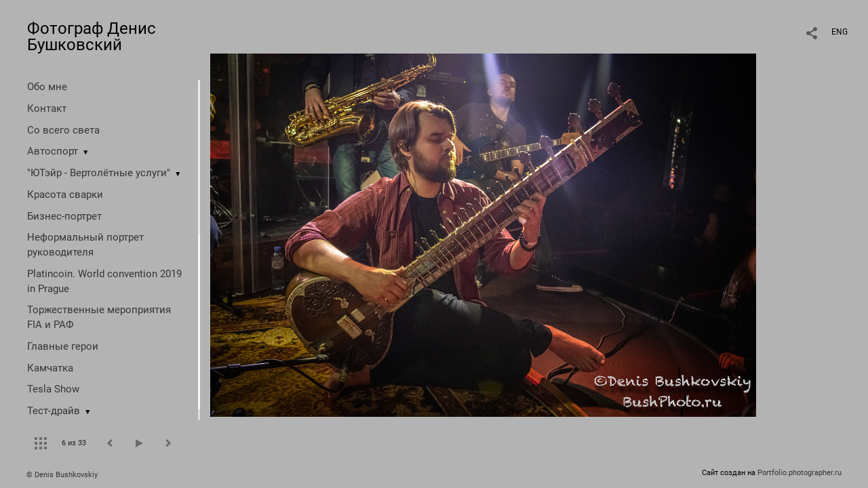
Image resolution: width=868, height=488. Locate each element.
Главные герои (63, 346)
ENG (840, 32)
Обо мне (47, 87)
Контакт (47, 108)
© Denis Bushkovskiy (62, 475)
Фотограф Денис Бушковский (92, 37)
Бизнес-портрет (64, 216)
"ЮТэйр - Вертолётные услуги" (99, 173)
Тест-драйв (54, 411)
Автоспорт (53, 151)
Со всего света (63, 130)
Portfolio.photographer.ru (800, 473)
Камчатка (50, 368)
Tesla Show (53, 389)
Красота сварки (65, 195)
